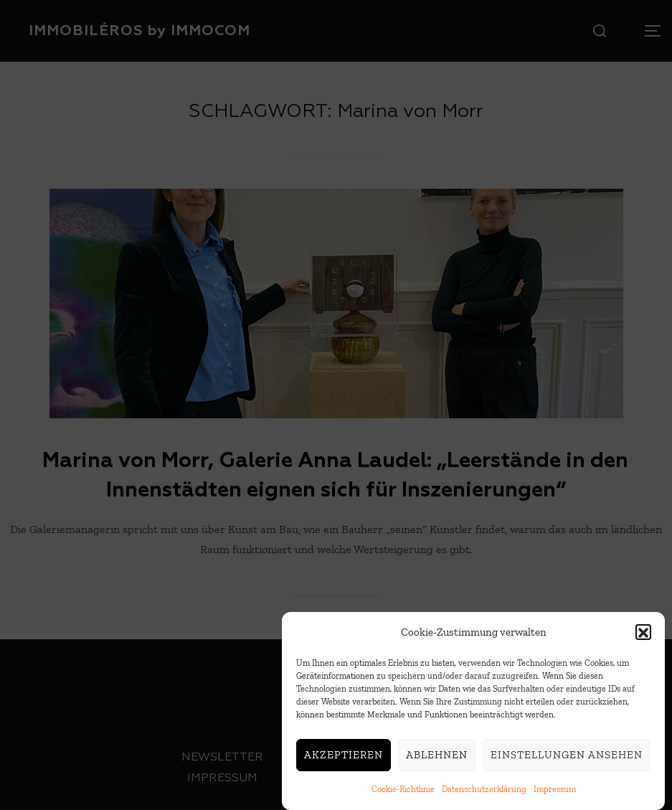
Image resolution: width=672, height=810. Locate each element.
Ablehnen (437, 760)
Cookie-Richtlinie (403, 793)
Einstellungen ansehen (567, 760)
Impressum (555, 793)
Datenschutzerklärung (484, 793)
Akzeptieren (344, 760)
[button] (643, 637)
